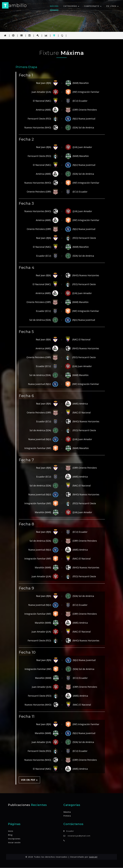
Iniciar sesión (14, 843)
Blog (10, 835)
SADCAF (93, 857)
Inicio (11, 831)
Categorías (71, 6)
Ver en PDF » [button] (29, 780)
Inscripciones (14, 839)
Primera (67, 816)
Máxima (54, 6)
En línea (112, 6)
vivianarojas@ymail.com (79, 836)
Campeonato (93, 6)
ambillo (14, 6)
